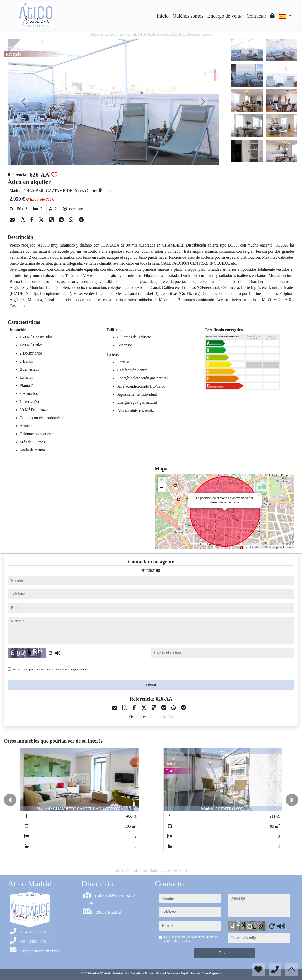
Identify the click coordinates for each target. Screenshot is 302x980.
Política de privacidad (128, 973)
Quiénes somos (188, 16)
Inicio (163, 16)
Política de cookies (158, 973)
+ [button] (162, 480)
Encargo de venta (225, 16)
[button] (10, 800)
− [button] (162, 488)
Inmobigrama (212, 973)
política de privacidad (74, 669)
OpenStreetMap (268, 547)
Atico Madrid (101, 973)
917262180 (151, 571)
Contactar (256, 16)
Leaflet (249, 547)
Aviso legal (181, 973)
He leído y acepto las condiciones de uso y (50, 669)
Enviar (151, 685)
